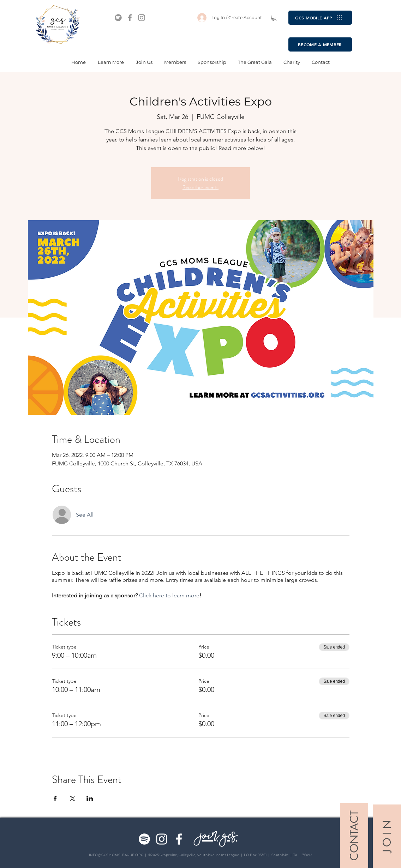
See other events (200, 187)
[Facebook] (130, 18)
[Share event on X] (73, 798)
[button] (274, 17)
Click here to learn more (169, 595)
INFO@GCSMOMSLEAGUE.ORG (116, 855)
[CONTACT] (354, 836)
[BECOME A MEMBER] (320, 44)
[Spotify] (118, 18)
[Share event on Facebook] (55, 798)
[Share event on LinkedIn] (90, 798)
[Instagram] (142, 18)
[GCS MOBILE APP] (320, 18)
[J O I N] (387, 836)
